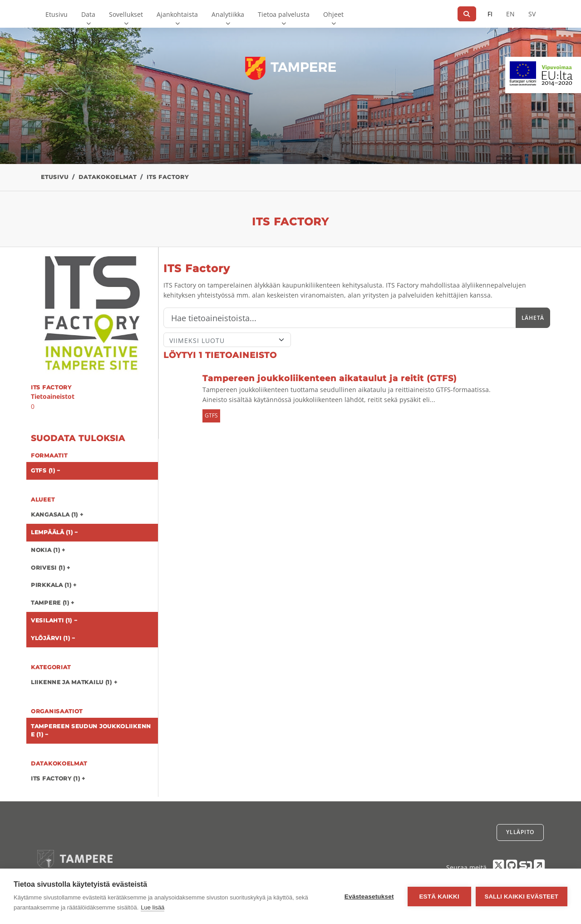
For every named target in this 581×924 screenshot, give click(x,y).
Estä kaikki (439, 897)
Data (88, 14)
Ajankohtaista (177, 14)
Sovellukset (126, 14)
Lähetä (533, 318)
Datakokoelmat (108, 177)
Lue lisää (153, 907)
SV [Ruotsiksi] (532, 14)
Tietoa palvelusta (284, 14)
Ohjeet (333, 14)
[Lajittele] (227, 340)
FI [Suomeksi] (490, 14)
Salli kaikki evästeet (522, 897)
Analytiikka (228, 14)
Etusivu (57, 14)
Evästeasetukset (369, 897)
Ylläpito (520, 832)
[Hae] (467, 14)
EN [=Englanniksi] (510, 14)
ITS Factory (168, 177)
